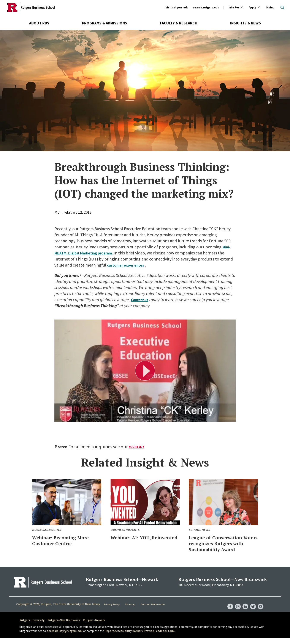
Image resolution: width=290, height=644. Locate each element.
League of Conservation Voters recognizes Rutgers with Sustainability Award (220, 546)
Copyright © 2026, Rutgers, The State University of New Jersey (58, 610)
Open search (282, 8)
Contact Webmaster (154, 610)
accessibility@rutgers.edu (65, 637)
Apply (252, 8)
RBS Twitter (252, 608)
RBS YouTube (260, 608)
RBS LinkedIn (244, 608)
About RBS (39, 23)
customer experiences (127, 265)
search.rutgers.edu (206, 7)
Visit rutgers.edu (177, 7)
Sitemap (131, 610)
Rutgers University (32, 626)
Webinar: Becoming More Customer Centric (66, 540)
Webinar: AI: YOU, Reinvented (135, 540)
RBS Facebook (228, 608)
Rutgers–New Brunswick (64, 626)
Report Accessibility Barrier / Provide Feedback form (140, 637)
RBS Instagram (236, 608)
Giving (270, 7)
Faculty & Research (179, 23)
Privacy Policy (112, 610)
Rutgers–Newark (94, 626)
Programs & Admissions (105, 23)
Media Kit (137, 447)
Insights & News (246, 23)
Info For (234, 8)
